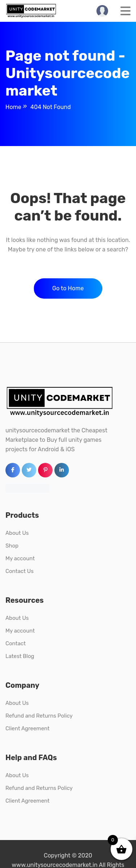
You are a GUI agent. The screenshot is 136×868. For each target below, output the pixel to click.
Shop (12, 546)
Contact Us (20, 571)
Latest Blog (20, 656)
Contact (16, 643)
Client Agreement (28, 728)
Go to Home (68, 288)
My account (20, 558)
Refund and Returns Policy (39, 716)
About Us (17, 533)
